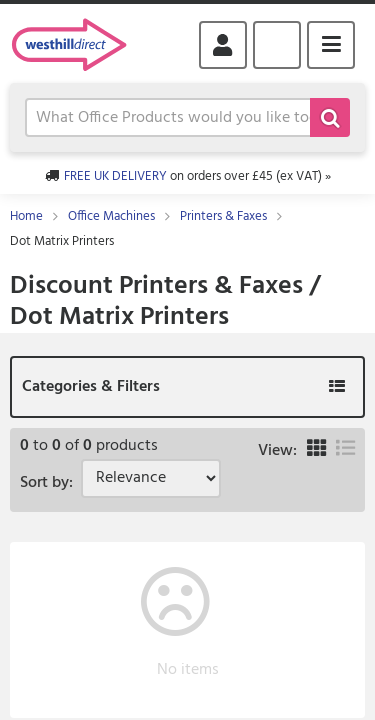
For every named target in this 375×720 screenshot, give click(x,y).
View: (277, 451)
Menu (331, 45)
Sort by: (50, 483)
